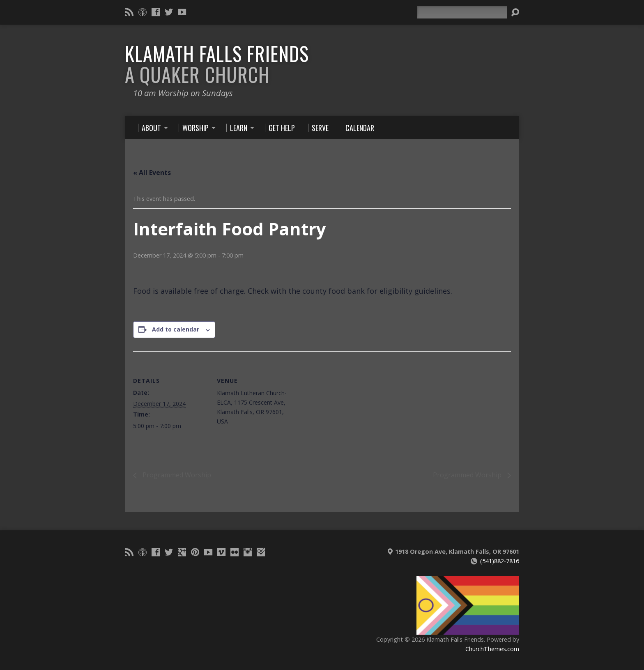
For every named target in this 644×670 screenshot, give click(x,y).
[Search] (462, 12)
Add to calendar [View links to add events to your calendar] (176, 329)
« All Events (152, 173)
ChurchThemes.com (492, 649)
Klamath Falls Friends (217, 64)
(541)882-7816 (500, 561)
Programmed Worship (176, 475)
